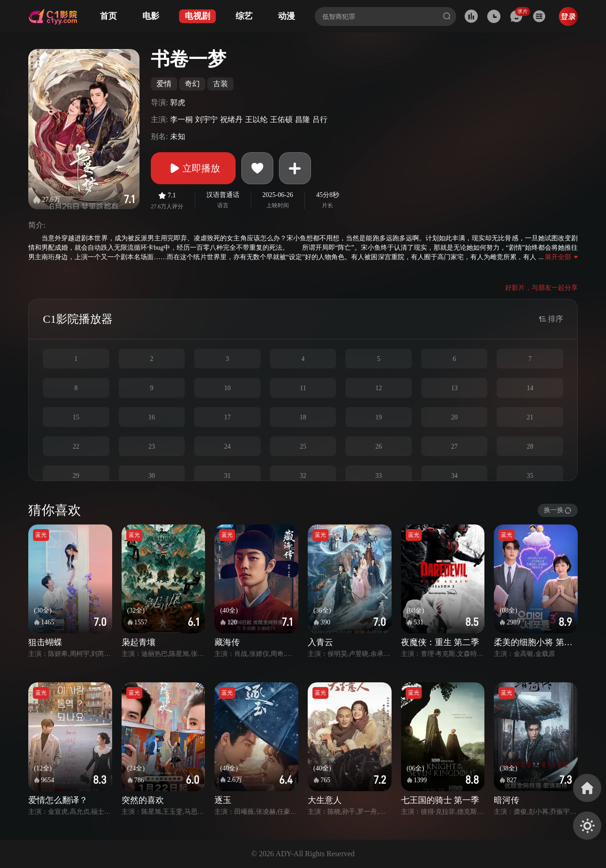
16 (152, 417)
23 (152, 446)
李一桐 (181, 119)
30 (152, 476)
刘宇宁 (206, 119)
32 (303, 476)
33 (379, 476)
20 (454, 417)
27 (454, 446)
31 (227, 476)
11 (303, 388)
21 (530, 417)
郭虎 (178, 102)
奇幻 (192, 84)
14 (530, 388)
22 (76, 446)
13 (454, 388)
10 (227, 388)
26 (379, 446)
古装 (221, 84)
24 (227, 446)
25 (303, 446)
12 (379, 388)
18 (303, 417)
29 (76, 476)
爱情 (164, 84)
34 (454, 476)
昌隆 (303, 119)
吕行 (320, 119)
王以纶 (256, 119)
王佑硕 (281, 119)
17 (227, 417)
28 (530, 446)
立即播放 (193, 168)
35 (530, 476)
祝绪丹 (231, 119)
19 (379, 417)
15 (76, 417)
